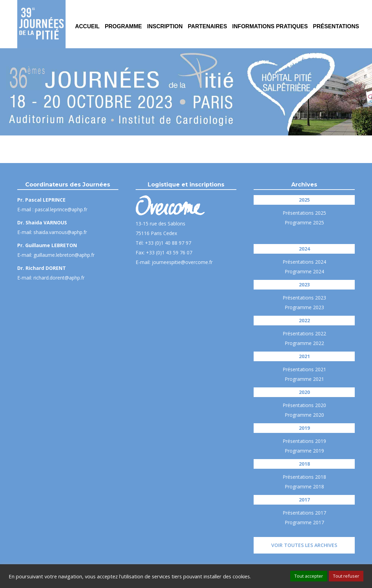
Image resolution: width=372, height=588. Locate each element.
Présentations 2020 (304, 405)
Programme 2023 (304, 307)
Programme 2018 (304, 486)
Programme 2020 (304, 415)
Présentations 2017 (304, 513)
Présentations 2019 (304, 441)
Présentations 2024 (304, 262)
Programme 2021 (304, 379)
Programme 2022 (304, 343)
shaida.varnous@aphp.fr (60, 232)
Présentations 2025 (304, 213)
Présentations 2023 (304, 298)
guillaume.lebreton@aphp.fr (64, 255)
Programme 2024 (304, 271)
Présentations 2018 (304, 477)
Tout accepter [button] (309, 576)
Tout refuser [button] (346, 576)
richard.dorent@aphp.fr (59, 278)
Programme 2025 (304, 222)
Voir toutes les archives (304, 545)
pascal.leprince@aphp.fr (61, 209)
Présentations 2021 (304, 369)
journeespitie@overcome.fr (182, 262)
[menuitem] (87, 24)
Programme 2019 (304, 451)
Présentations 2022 (304, 333)
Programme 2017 (304, 522)
